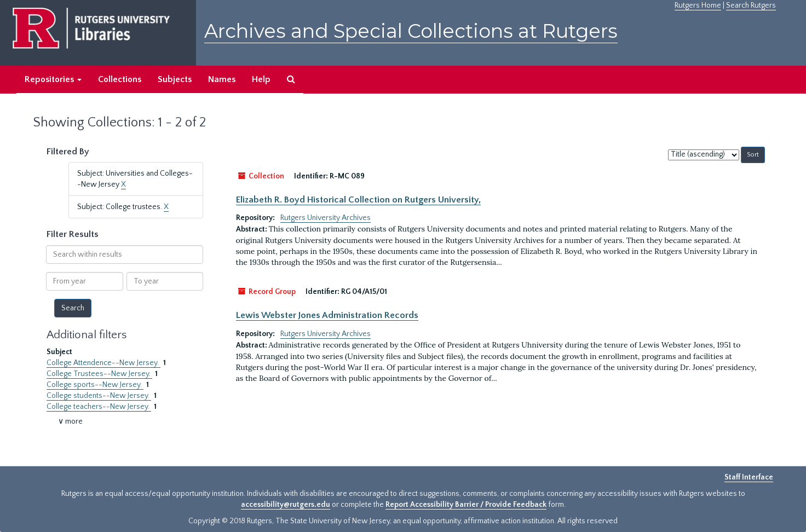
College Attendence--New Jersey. (103, 363)
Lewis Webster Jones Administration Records (327, 315)
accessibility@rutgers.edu (286, 505)
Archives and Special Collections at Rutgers (411, 31)
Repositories (53, 79)
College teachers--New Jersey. (99, 407)
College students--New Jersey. (99, 396)
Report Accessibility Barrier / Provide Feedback (466, 505)
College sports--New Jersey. (95, 385)
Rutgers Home (698, 5)
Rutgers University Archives (326, 218)
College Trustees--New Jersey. (99, 374)
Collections (120, 79)
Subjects (175, 79)
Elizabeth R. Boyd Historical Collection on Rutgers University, (358, 200)
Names (222, 79)
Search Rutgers (751, 5)
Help (261, 79)
